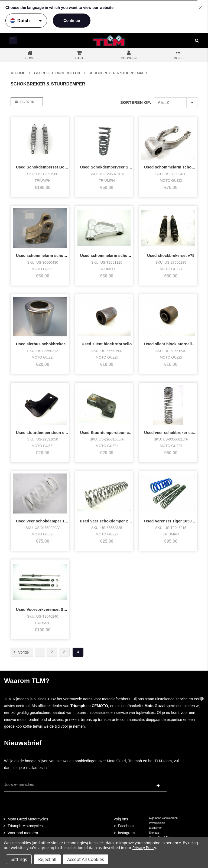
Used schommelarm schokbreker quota (53, 256)
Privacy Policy (144, 848)
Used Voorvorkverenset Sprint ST (47, 609)
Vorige (20, 652)
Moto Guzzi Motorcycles (28, 819)
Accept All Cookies (86, 859)
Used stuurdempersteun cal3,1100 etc (51, 433)
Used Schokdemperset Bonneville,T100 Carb (58, 167)
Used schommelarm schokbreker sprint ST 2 (122, 256)
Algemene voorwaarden (163, 818)
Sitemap (154, 833)
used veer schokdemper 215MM (110, 521)
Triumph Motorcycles (25, 826)
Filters (25, 102)
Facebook (126, 826)
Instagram (126, 833)
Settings (19, 859)
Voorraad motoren (23, 833)
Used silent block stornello (107, 344)
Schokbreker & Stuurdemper (118, 73)
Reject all (47, 859)
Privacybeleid (157, 823)
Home (20, 73)
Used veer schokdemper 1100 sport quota (55, 521)
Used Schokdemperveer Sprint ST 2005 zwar (122, 167)
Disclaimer (155, 828)
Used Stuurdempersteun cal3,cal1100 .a (117, 433)
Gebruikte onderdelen (57, 73)
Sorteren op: (136, 102)
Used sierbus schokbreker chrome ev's (52, 344)
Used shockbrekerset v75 (171, 256)
